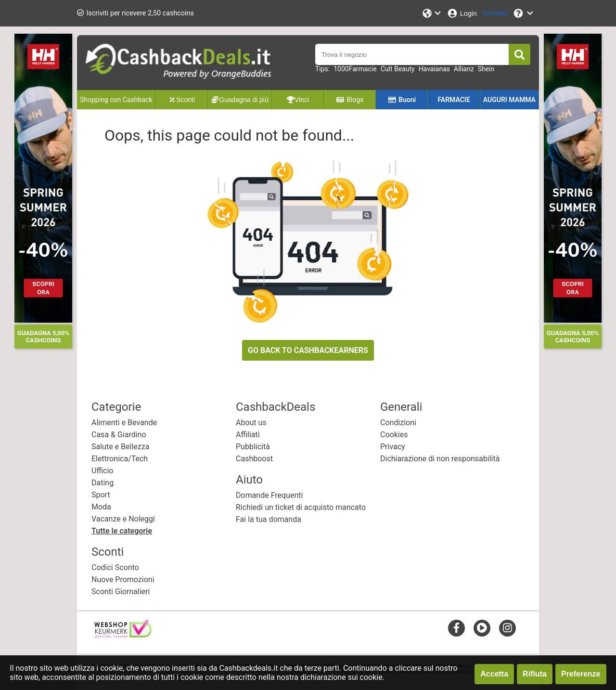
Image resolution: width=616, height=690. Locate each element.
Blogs (350, 100)
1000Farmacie (355, 69)
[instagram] (507, 628)
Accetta (494, 674)
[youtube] (482, 628)
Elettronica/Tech (120, 459)
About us (251, 423)
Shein (486, 69)
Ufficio (102, 471)
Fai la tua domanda (269, 519)
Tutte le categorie (122, 531)
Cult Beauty (398, 69)
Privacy (393, 447)
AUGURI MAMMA (509, 100)
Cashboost (254, 459)
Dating (103, 483)
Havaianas (434, 69)
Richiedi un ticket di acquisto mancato (301, 507)
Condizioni (398, 423)
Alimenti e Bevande (124, 423)
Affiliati (248, 435)
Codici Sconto (115, 567)
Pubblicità (253, 447)
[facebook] (456, 628)
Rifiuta (535, 674)
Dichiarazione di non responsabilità (440, 459)
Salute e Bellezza (120, 447)
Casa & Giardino (119, 435)
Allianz (464, 69)
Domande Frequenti (269, 495)
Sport (101, 495)
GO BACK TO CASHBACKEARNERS (308, 350)
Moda (101, 507)
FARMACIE (454, 100)
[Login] (462, 13)
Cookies (394, 435)
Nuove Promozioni (123, 579)
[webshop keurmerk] (123, 635)
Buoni (402, 100)
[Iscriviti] (495, 13)
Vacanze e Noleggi (123, 519)
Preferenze (581, 674)
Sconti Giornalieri (121, 592)
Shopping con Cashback (116, 100)
